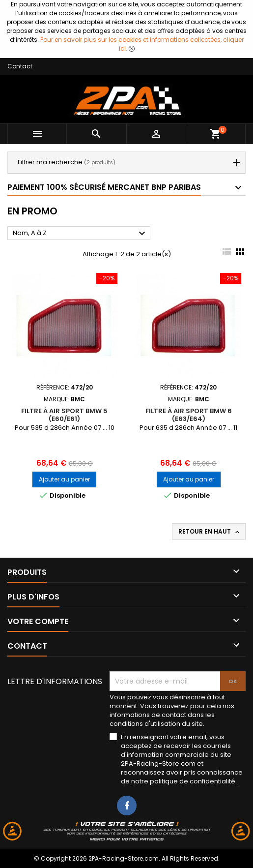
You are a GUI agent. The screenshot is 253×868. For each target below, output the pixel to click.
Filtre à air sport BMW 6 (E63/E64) (189, 415)
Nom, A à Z (80, 234)
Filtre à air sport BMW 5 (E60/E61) (64, 415)
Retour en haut (210, 532)
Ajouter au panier (64, 479)
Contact (20, 66)
